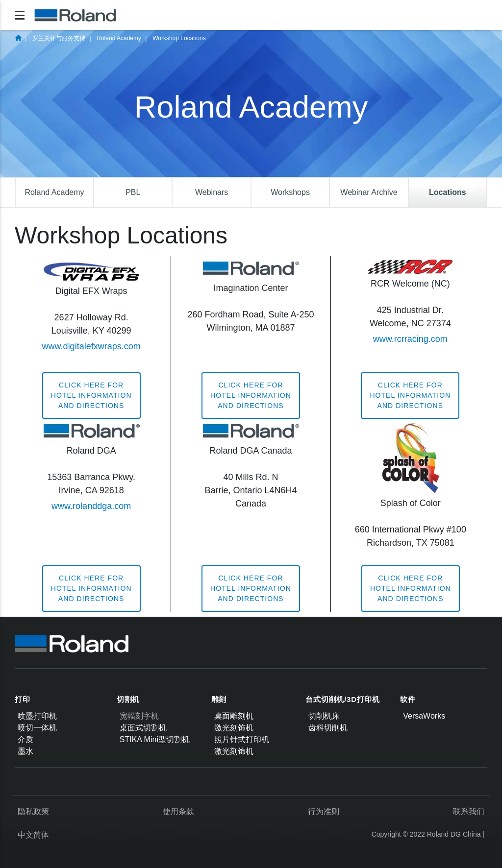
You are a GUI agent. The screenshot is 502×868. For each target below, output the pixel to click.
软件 (408, 699)
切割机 (128, 699)
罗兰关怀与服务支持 (59, 38)
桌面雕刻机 (234, 716)
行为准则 (324, 811)
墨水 (25, 751)
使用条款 (178, 811)
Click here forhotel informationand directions (91, 395)
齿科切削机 (328, 728)
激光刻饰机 (234, 728)
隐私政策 (33, 811)
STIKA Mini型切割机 (155, 739)
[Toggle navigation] (20, 15)
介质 (25, 739)
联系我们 (469, 811)
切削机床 (324, 716)
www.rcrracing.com (410, 339)
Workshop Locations (179, 38)
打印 (23, 699)
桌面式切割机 (143, 728)
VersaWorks (424, 716)
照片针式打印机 (242, 739)
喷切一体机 (37, 728)
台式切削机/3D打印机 (343, 699)
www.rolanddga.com (91, 506)
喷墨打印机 (37, 716)
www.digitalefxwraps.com (91, 346)
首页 (18, 38)
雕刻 (219, 699)
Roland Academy (119, 38)
